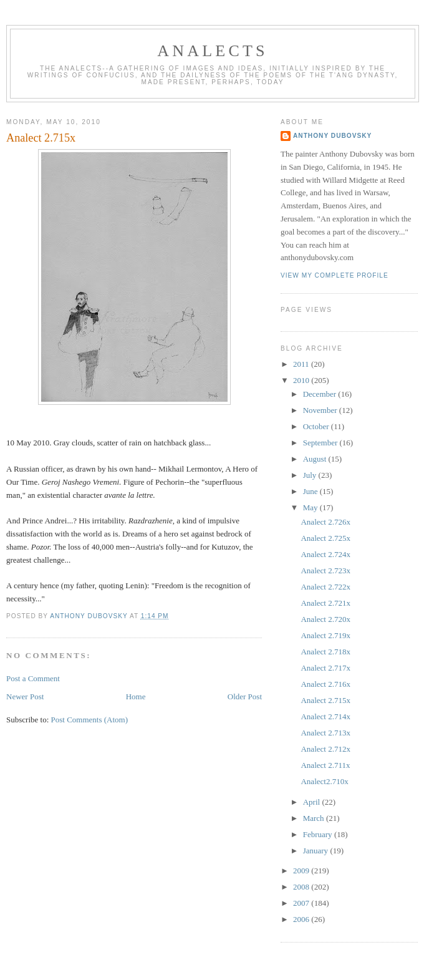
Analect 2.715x (325, 700)
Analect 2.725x (325, 538)
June (311, 491)
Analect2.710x (324, 781)
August (316, 459)
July (311, 475)
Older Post (245, 696)
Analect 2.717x (325, 668)
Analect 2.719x (325, 635)
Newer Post (25, 696)
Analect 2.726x (325, 522)
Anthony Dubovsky (332, 136)
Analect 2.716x (325, 684)
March (315, 818)
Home (136, 696)
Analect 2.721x (325, 603)
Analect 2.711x (325, 765)
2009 (302, 871)
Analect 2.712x (325, 749)
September (321, 443)
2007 (302, 903)
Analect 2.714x (325, 716)
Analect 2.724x (325, 554)
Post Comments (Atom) (90, 720)
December (321, 394)
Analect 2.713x (325, 733)
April (313, 802)
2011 (302, 364)
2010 (302, 380)
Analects (212, 51)
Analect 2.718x (325, 652)
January (317, 851)
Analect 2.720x (325, 619)
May (311, 507)
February (319, 834)
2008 (302, 887)
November (321, 410)
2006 (302, 919)
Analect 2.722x (325, 587)
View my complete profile (335, 275)
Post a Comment (33, 678)
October (317, 426)
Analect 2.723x (325, 570)
